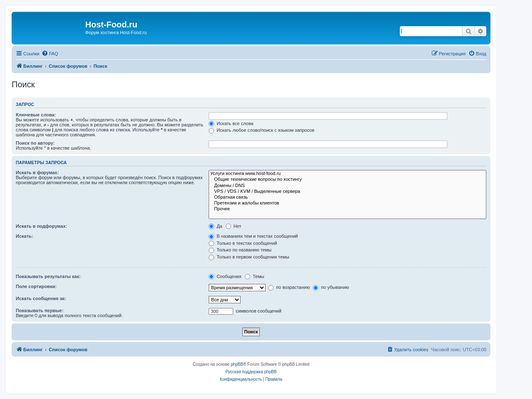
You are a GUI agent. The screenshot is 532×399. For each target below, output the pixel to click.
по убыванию (331, 287)
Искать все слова (231, 123)
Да (216, 226)
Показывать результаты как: (48, 276)
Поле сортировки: (36, 286)
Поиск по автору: (35, 143)
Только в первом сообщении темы (249, 257)
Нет (234, 226)
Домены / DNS (347, 186)
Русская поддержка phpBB (251, 372)
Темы (255, 276)
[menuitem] (50, 54)
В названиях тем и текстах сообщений (253, 236)
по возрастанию (289, 287)
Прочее (347, 209)
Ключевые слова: (36, 115)
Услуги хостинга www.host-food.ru (347, 174)
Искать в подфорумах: (42, 226)
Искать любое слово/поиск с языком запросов (261, 130)
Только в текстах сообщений (243, 243)
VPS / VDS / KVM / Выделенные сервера (347, 192)
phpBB (237, 364)
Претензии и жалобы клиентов (347, 203)
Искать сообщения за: (41, 298)
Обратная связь (347, 197)
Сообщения (225, 276)
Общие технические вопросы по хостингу (347, 180)
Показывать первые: (40, 310)
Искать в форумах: (37, 172)
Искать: (24, 236)
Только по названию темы (240, 250)
